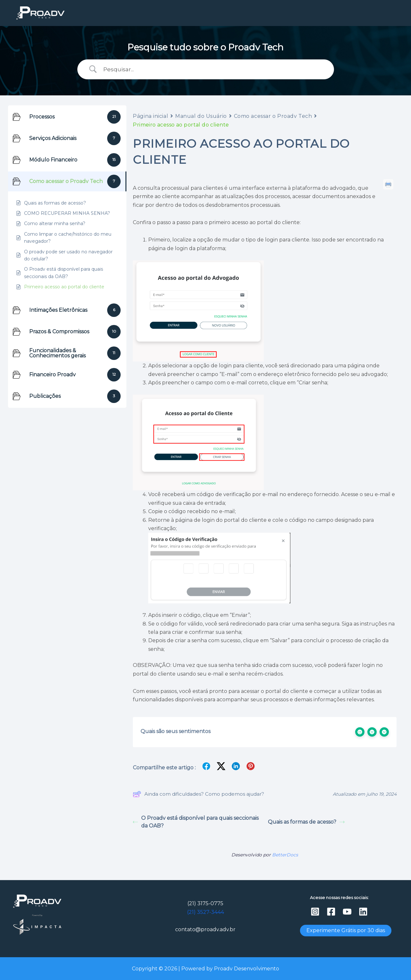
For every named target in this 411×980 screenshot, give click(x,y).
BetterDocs (285, 855)
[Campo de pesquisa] (214, 69)
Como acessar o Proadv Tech (273, 116)
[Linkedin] (363, 912)
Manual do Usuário (201, 116)
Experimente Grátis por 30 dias (346, 930)
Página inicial (150, 116)
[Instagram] (315, 912)
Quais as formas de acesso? (306, 822)
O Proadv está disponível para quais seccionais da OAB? (196, 822)
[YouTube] (347, 912)
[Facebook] (331, 912)
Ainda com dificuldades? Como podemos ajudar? (198, 794)
